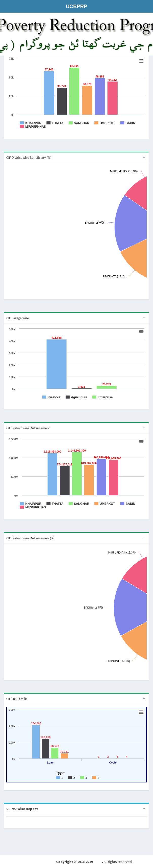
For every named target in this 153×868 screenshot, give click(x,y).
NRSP (98, 862)
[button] (5, 19)
